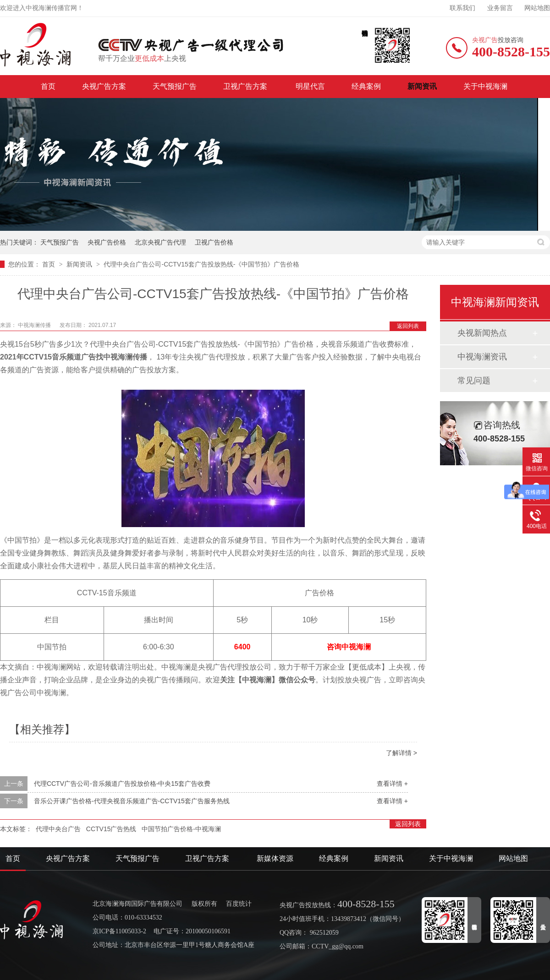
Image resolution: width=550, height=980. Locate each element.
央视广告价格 (107, 242)
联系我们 (462, 8)
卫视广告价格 (214, 242)
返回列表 (408, 326)
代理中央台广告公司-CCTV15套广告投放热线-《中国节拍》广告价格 (201, 264)
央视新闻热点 (482, 333)
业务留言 (500, 8)
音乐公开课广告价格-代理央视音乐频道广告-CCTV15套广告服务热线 (132, 801)
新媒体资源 (275, 858)
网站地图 (537, 8)
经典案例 (366, 86)
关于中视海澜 (485, 86)
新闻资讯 (422, 86)
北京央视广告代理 (160, 242)
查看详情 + (392, 784)
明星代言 (310, 86)
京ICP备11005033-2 (119, 931)
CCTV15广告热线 (111, 829)
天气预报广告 (175, 86)
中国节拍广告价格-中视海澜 (181, 829)
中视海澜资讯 (482, 357)
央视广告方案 (104, 86)
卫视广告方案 (246, 86)
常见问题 (474, 381)
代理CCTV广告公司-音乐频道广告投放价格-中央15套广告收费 (122, 784)
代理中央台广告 (58, 829)
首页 (48, 86)
